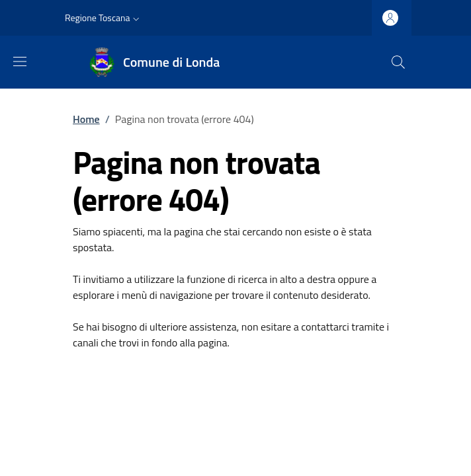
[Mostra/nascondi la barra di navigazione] (20, 61)
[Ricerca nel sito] (398, 62)
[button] (104, 18)
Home (86, 119)
